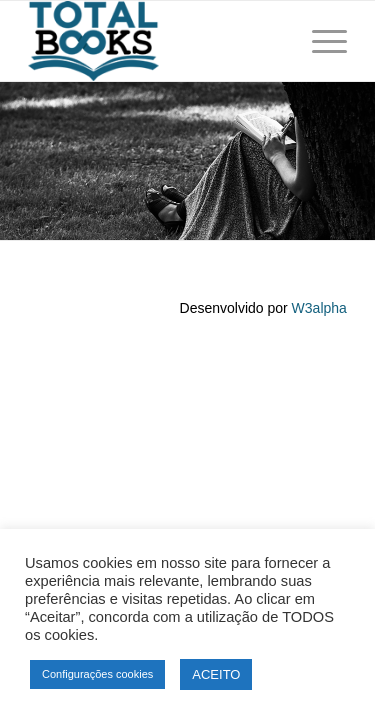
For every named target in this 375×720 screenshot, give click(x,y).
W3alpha (319, 308)
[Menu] (319, 41)
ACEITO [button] (216, 674)
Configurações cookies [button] (97, 674)
